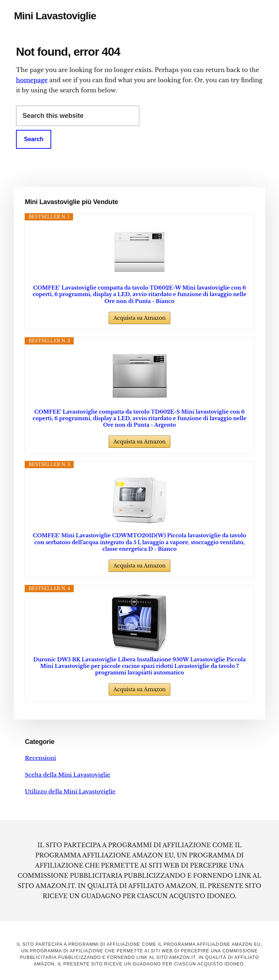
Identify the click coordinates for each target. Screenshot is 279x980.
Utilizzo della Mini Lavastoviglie (70, 791)
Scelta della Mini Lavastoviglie (67, 775)
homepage (32, 80)
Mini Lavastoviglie (55, 16)
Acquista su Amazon (139, 318)
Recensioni (40, 758)
